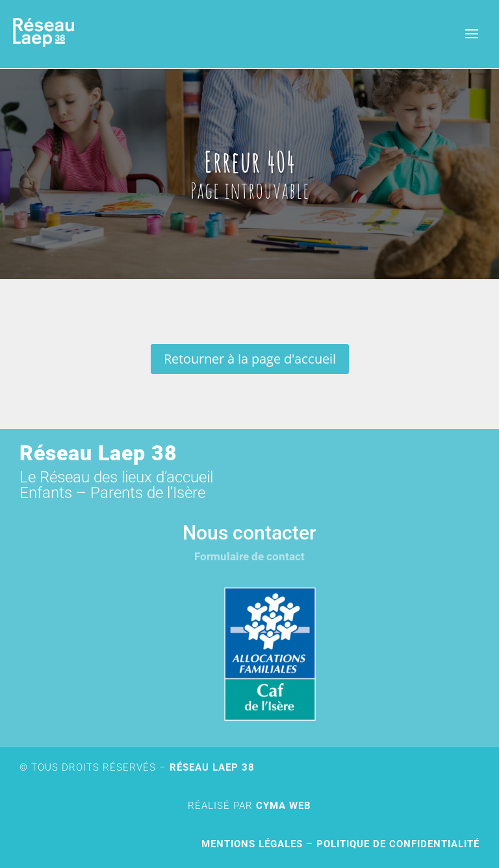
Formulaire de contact (249, 556)
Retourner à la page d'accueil (250, 359)
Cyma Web (284, 806)
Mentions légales (252, 844)
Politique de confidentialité (398, 844)
